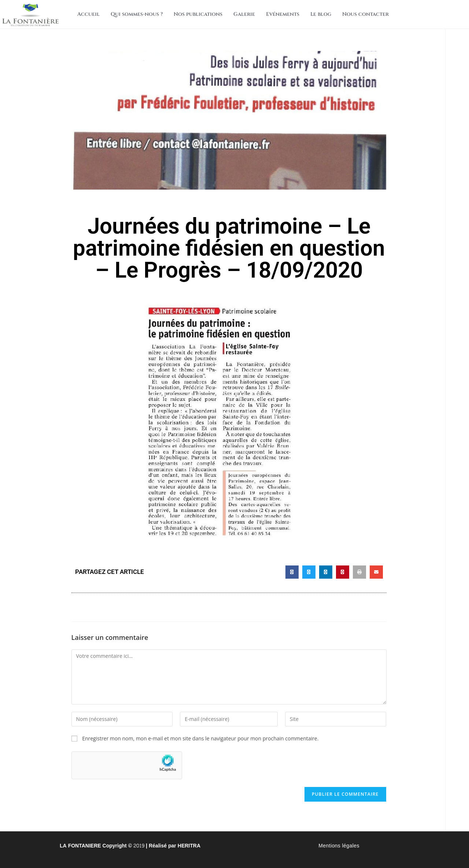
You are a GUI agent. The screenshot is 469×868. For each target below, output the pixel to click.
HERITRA (189, 846)
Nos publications (198, 14)
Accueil (88, 14)
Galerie (244, 14)
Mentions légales (339, 846)
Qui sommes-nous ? (137, 14)
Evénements (283, 14)
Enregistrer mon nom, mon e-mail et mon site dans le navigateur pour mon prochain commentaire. (200, 738)
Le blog (321, 14)
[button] (292, 572)
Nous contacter (365, 14)
